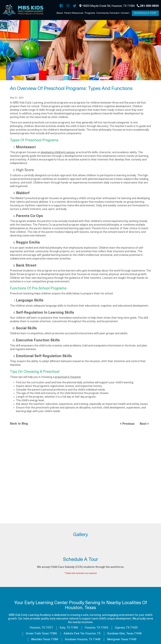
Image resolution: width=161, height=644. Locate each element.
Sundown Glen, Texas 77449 (124, 634)
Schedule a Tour (145, 13)
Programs (90, 13)
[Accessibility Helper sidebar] (4, 26)
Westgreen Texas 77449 (122, 640)
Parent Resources (74, 13)
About (60, 13)
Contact (125, 13)
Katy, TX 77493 (69, 628)
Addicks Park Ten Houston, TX (82, 634)
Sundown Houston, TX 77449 (83, 640)
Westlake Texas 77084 (45, 640)
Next (144, 424)
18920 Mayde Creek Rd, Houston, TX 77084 (107, 6)
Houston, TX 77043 (96, 628)
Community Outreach (108, 13)
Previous (127, 424)
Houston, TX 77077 (41, 628)
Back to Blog (19, 424)
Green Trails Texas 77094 (41, 634)
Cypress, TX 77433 (126, 628)
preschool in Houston (68, 377)
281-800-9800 (148, 6)
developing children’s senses (58, 153)
